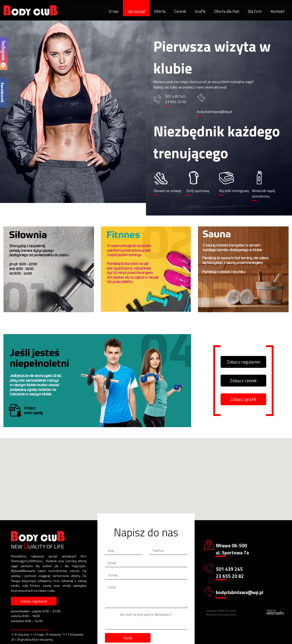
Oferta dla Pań (227, 11)
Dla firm (255, 11)
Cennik (180, 11)
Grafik (200, 11)
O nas (114, 11)
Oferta (160, 11)
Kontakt (278, 11)
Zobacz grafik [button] (243, 399)
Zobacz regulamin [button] (243, 362)
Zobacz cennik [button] (243, 380)
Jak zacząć (137, 11)
